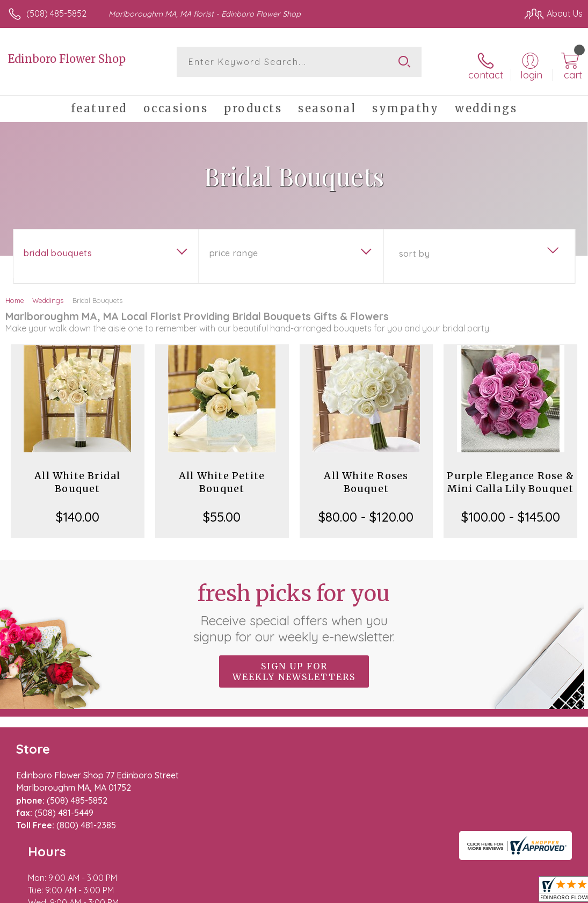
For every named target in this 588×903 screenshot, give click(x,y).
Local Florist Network (477, 892)
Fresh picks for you (294, 606)
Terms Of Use (337, 892)
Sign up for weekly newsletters (294, 666)
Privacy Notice (400, 892)
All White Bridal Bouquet (77, 476)
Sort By (414, 248)
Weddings (48, 294)
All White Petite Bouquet (222, 476)
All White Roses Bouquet (366, 476)
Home (15, 294)
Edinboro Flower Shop (67, 59)
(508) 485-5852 (56, 13)
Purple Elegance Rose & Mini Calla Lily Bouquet (510, 476)
